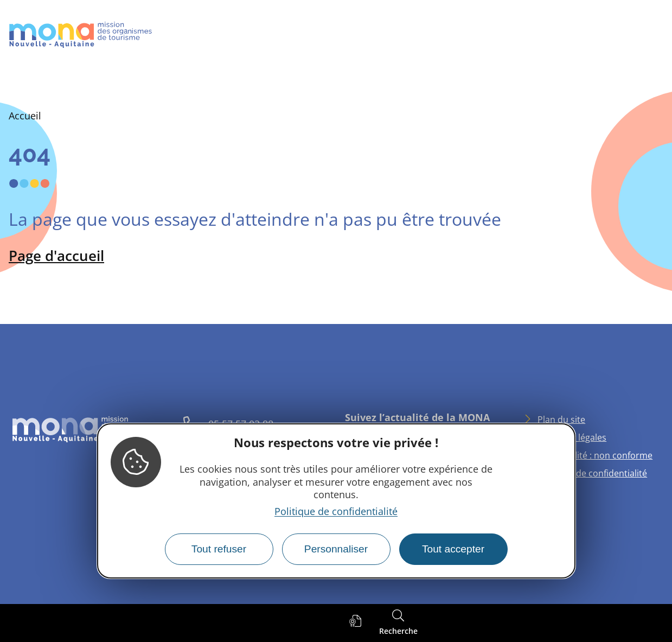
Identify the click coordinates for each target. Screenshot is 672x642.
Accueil (25, 116)
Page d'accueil (56, 256)
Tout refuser (219, 549)
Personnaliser (336, 549)
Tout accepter (453, 549)
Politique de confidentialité (336, 511)
